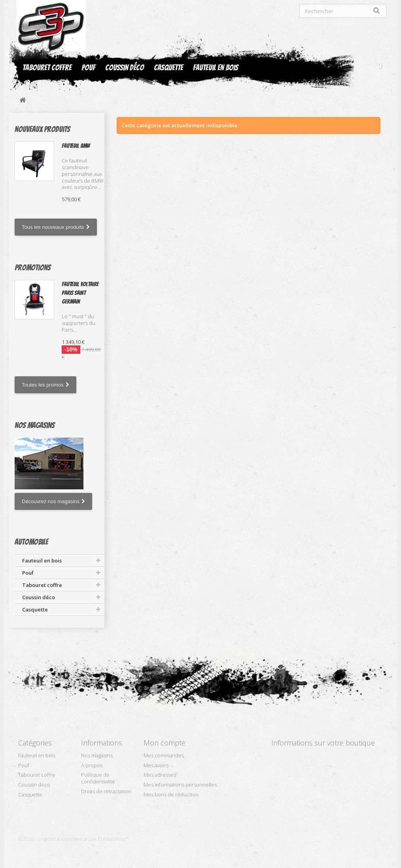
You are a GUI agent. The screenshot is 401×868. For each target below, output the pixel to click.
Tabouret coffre (47, 68)
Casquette (168, 68)
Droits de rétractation (106, 791)
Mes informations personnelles (180, 785)
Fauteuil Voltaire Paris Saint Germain (80, 293)
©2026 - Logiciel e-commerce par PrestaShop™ (74, 839)
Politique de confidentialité (98, 778)
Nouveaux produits (42, 129)
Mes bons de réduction (171, 794)
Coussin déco (125, 68)
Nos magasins (35, 425)
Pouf (88, 68)
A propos (92, 765)
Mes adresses (160, 775)
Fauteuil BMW (76, 146)
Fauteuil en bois (216, 68)
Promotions (33, 268)
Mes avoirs (156, 765)
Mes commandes (164, 755)
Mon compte (165, 743)
